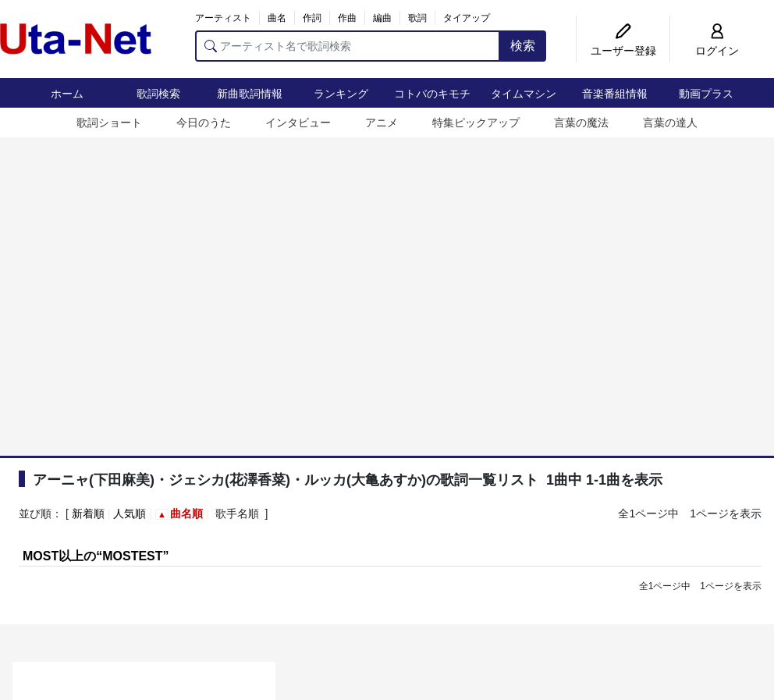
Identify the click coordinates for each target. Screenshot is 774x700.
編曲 (382, 18)
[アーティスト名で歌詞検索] (348, 46)
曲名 (277, 18)
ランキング (341, 94)
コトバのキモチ (432, 94)
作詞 (312, 18)
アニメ (382, 123)
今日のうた (204, 123)
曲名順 (186, 513)
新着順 (88, 513)
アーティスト (223, 18)
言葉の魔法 (581, 123)
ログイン (717, 51)
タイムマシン (524, 94)
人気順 (130, 513)
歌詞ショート (109, 123)
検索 (523, 46)
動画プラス (706, 94)
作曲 (347, 18)
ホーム (67, 94)
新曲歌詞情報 (250, 94)
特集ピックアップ (476, 123)
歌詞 (417, 18)
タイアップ (467, 18)
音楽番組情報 (615, 94)
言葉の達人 (670, 123)
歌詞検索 (158, 94)
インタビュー (298, 123)
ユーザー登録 (623, 51)
